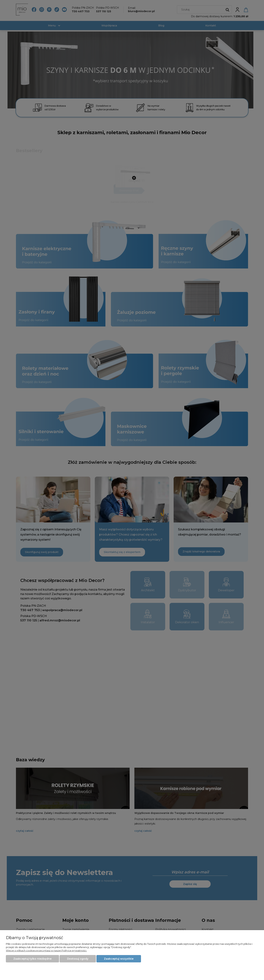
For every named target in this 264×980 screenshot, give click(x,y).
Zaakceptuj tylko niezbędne (32, 959)
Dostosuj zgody (78, 959)
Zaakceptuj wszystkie (119, 959)
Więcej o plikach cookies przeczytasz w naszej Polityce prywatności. (46, 950)
